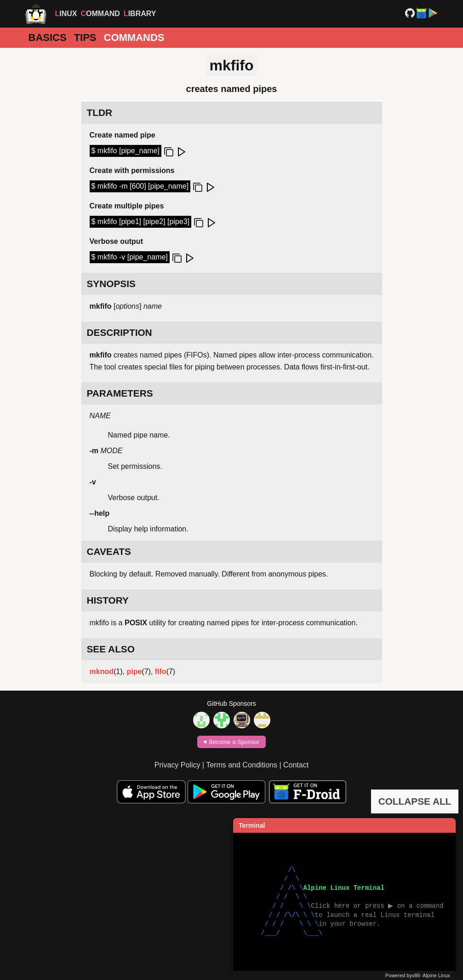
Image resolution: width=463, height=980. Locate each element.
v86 (416, 975)
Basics (48, 37)
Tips (85, 37)
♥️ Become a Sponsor (232, 742)
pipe (134, 672)
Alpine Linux (436, 975)
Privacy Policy (177, 765)
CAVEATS (109, 551)
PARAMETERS (120, 393)
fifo (161, 672)
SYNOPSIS (111, 284)
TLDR (100, 112)
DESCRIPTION (120, 332)
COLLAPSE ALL (415, 801)
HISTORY (108, 600)
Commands (134, 37)
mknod (102, 672)
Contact (296, 765)
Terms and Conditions (242, 765)
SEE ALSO (111, 649)
